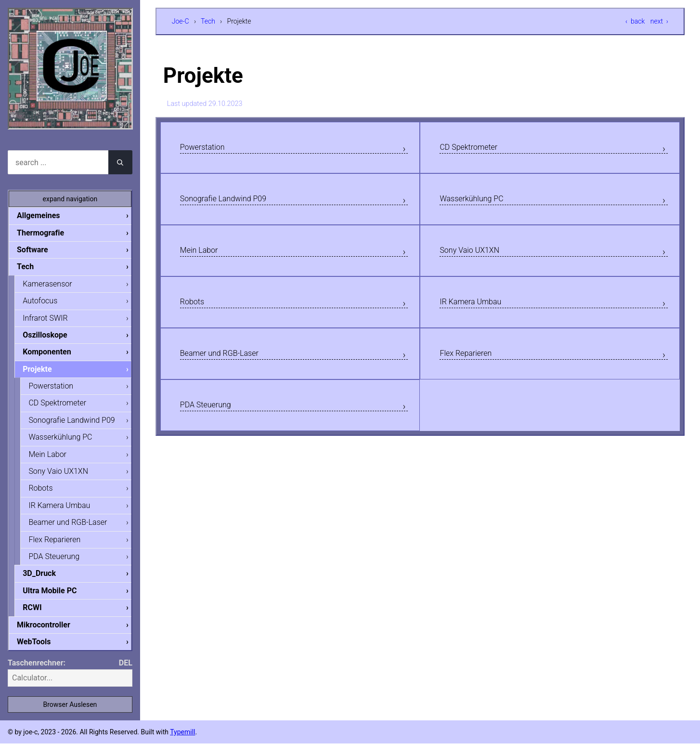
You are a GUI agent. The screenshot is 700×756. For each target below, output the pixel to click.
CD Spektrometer (476, 149)
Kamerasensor (55, 286)
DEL (126, 675)
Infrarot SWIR (53, 321)
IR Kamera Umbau (478, 312)
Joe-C (181, 21)
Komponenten (54, 356)
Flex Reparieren (472, 366)
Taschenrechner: (37, 675)
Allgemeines (46, 215)
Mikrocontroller (51, 636)
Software (40, 251)
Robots (195, 312)
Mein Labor (204, 258)
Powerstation (208, 149)
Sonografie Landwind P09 (234, 203)
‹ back (635, 21)
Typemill (182, 744)
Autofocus (48, 303)
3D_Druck (47, 583)
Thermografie (48, 233)
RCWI (40, 619)
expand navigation (70, 199)
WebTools (41, 654)
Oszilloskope (53, 338)
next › (659, 21)
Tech (208, 21)
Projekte (45, 373)
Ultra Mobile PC (57, 601)
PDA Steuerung (212, 421)
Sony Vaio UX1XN (477, 258)
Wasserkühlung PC (479, 203)
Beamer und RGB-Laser (229, 366)
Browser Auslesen (70, 717)
